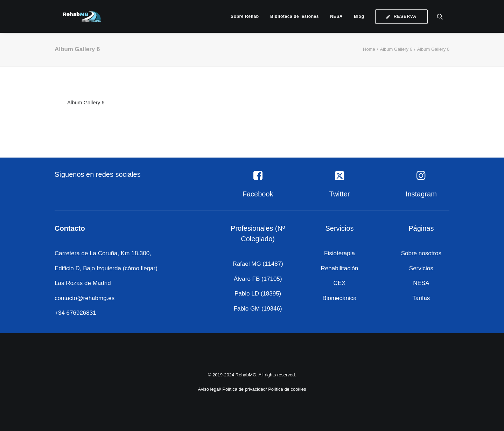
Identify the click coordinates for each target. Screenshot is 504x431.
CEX (340, 283)
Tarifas (421, 298)
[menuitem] (245, 16)
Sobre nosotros (421, 253)
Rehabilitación (340, 268)
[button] (443, 16)
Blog (359, 16)
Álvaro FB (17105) (258, 279)
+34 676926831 (75, 313)
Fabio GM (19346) (258, 309)
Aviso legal (209, 389)
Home (369, 49)
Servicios (421, 268)
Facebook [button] (258, 194)
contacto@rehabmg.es (85, 298)
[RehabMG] (76, 16)
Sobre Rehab (245, 16)
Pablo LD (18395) (258, 294)
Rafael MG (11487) (258, 264)
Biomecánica (339, 298)
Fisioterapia (339, 253)
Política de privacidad (244, 389)
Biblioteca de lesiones (295, 16)
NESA (336, 16)
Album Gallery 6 (396, 49)
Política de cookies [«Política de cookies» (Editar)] (287, 389)
